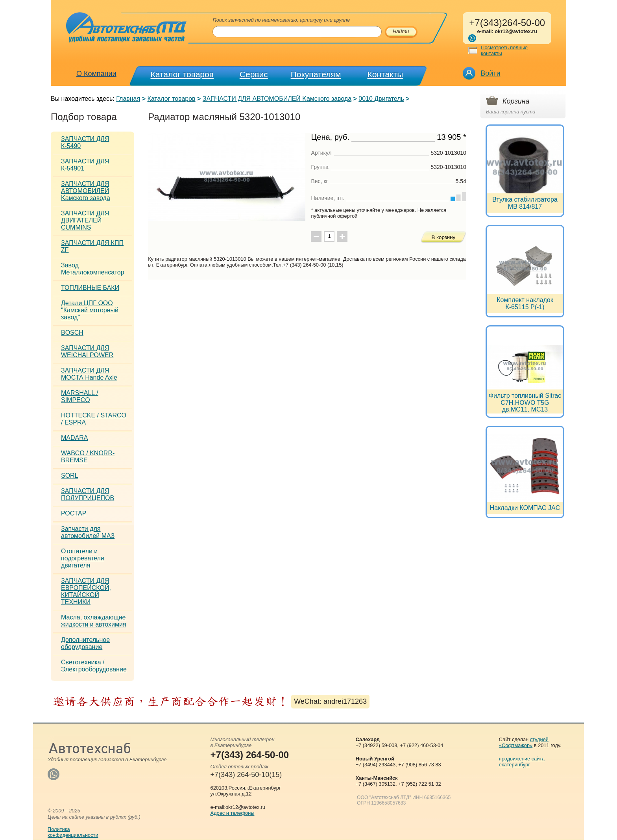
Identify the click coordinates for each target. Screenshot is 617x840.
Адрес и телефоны (233, 813)
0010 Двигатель (381, 99)
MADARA (74, 438)
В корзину (443, 237)
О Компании (96, 74)
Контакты (385, 74)
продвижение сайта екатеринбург (522, 762)
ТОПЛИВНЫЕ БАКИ (90, 288)
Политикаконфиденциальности (73, 832)
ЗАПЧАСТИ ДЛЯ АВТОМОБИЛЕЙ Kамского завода (277, 99)
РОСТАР (74, 513)
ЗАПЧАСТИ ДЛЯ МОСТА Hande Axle (89, 374)
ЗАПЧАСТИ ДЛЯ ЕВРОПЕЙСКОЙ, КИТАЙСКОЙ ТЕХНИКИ (86, 591)
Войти (490, 73)
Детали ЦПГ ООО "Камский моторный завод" (90, 310)
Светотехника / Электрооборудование (94, 666)
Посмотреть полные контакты (504, 50)
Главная (128, 99)
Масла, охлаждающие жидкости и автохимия (94, 621)
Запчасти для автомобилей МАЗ (88, 532)
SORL (70, 476)
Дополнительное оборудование (85, 643)
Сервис (254, 74)
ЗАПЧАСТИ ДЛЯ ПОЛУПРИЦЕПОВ (88, 494)
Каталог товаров (182, 74)
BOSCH (72, 333)
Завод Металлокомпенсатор (93, 269)
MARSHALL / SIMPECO (80, 396)
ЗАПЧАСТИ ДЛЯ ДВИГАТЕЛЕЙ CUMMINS (85, 220)
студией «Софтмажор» (524, 742)
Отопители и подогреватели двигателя (83, 558)
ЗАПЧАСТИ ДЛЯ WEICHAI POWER (87, 351)
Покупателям (316, 74)
